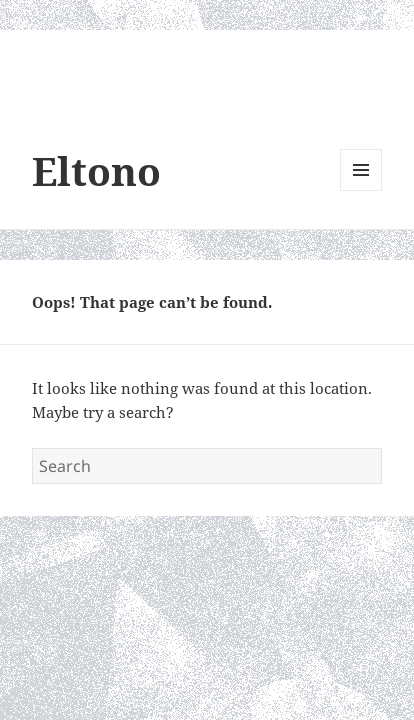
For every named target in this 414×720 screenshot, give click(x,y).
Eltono (96, 170)
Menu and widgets (361, 190)
